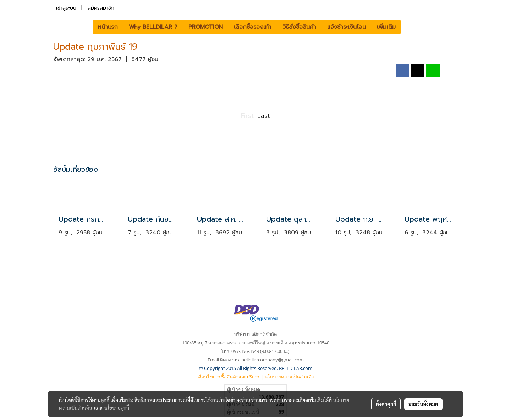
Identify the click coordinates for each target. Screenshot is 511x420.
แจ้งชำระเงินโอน (347, 27)
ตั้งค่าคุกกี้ (386, 404)
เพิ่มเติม (386, 27)
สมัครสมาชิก (101, 8)
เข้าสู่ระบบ (66, 8)
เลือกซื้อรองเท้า (253, 27)
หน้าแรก (108, 27)
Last (264, 116)
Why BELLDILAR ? (153, 27)
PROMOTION (206, 27)
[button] (412, 27)
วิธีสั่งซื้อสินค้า (299, 27)
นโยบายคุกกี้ (117, 408)
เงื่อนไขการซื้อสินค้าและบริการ (229, 377)
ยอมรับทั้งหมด (423, 404)
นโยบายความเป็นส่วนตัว (289, 377)
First (247, 116)
